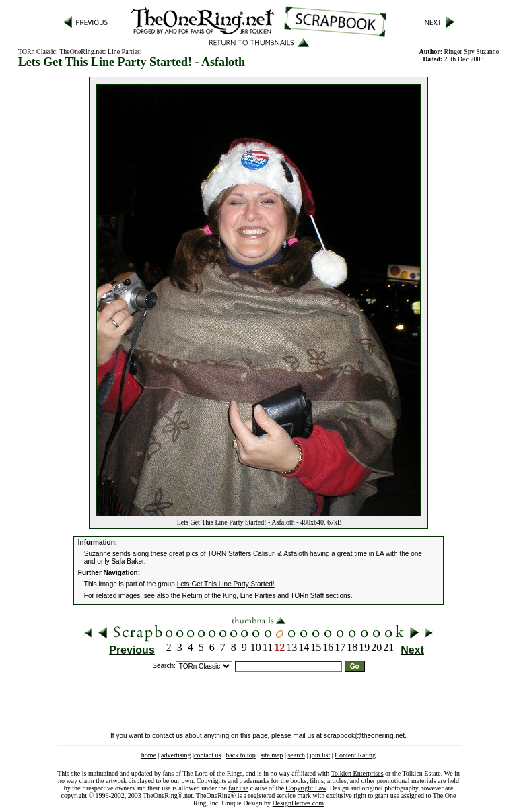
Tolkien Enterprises (357, 773)
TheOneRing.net (81, 52)
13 (291, 647)
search (296, 755)
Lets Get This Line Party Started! (226, 584)
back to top (240, 755)
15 (316, 647)
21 (388, 647)
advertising (176, 755)
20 (376, 647)
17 (340, 647)
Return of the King (210, 596)
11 (268, 647)
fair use (238, 788)
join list (320, 755)
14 (304, 647)
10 (256, 647)
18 (352, 647)
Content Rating (355, 755)
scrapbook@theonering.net (364, 736)
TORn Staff (308, 596)
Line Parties (124, 52)
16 (328, 647)
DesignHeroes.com (298, 803)
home (149, 755)
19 (364, 647)
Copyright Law (306, 788)
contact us (207, 755)
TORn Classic (37, 52)
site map (272, 755)
